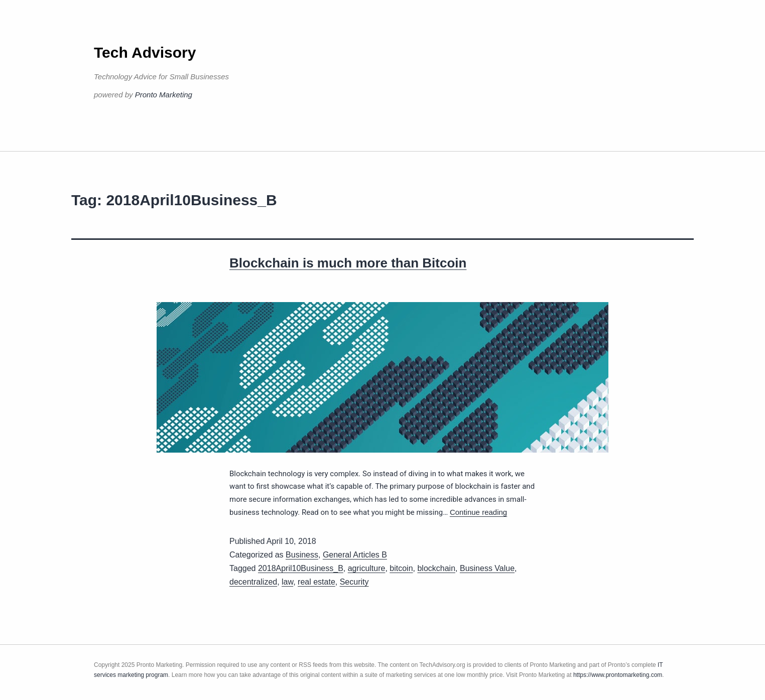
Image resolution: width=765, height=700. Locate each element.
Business (302, 555)
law (287, 582)
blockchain (436, 568)
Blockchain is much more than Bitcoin (348, 263)
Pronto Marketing (164, 95)
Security (354, 582)
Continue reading (478, 512)
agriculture (367, 568)
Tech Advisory (145, 52)
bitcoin (401, 568)
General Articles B (355, 555)
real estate (316, 582)
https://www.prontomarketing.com (618, 675)
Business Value (487, 568)
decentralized (253, 582)
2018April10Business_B (301, 568)
